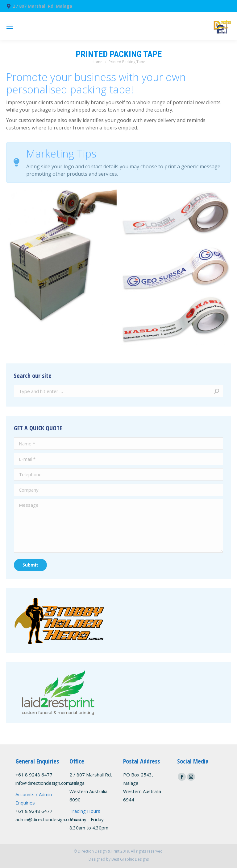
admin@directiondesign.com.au (48, 819)
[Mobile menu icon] (10, 26)
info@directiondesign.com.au (46, 783)
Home (97, 62)
